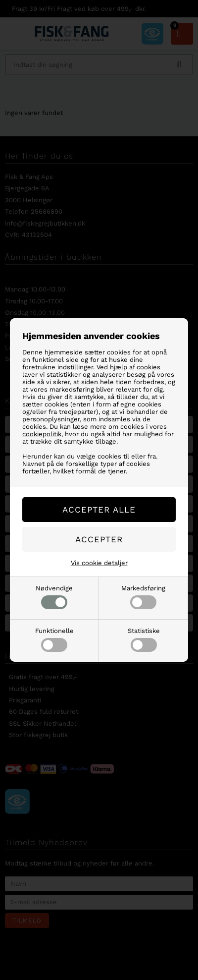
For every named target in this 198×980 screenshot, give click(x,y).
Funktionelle (54, 639)
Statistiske (144, 639)
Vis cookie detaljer (99, 563)
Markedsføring (143, 597)
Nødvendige (54, 597)
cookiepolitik (42, 434)
